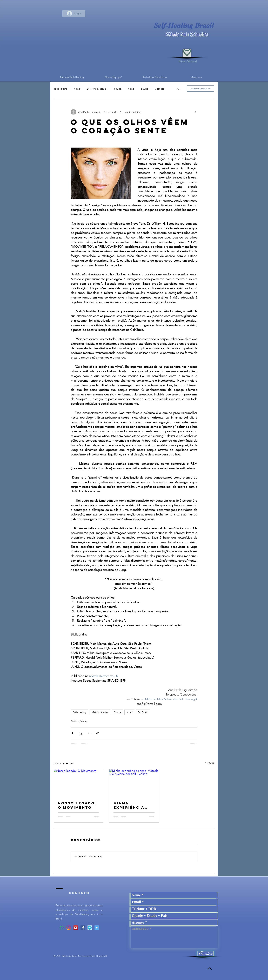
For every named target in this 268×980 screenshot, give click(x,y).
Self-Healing (79, 712)
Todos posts (60, 89)
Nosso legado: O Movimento (77, 805)
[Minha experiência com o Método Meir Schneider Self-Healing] (134, 783)
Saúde (118, 89)
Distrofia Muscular (97, 89)
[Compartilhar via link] (98, 733)
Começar (160, 89)
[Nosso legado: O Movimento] (79, 783)
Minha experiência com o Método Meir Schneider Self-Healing (133, 805)
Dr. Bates (143, 712)
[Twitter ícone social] (97, 928)
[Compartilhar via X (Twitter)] (81, 733)
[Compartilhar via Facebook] (72, 733)
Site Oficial (188, 61)
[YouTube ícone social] (76, 928)
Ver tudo (210, 763)
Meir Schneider (100, 712)
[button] (178, 89)
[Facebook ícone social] (83, 928)
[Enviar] (205, 954)
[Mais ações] (195, 112)
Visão (77, 89)
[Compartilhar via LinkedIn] (89, 733)
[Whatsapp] (62, 928)
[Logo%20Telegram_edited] (90, 928)
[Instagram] (69, 928)
